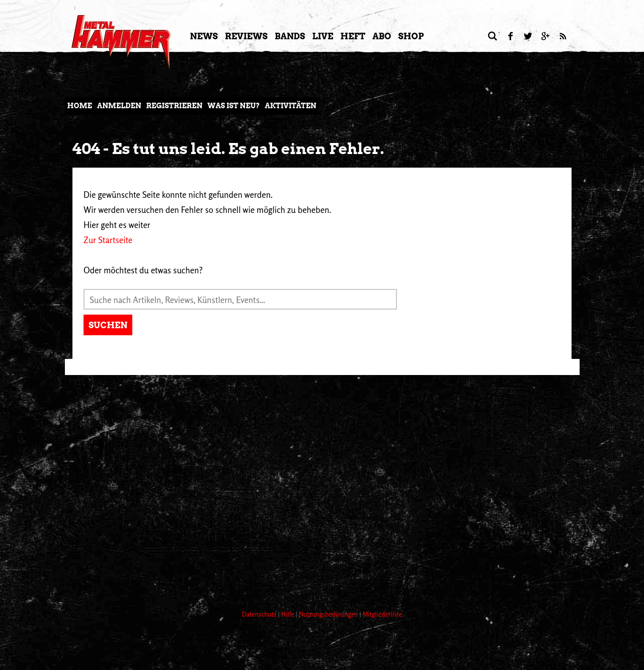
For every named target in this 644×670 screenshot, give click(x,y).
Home (80, 106)
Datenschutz (260, 614)
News (204, 36)
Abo (382, 36)
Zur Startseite (108, 240)
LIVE (323, 36)
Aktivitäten (290, 106)
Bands (290, 36)
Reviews (246, 36)
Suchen (108, 325)
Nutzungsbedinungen (329, 614)
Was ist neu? (233, 106)
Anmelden (119, 106)
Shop (411, 36)
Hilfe (289, 614)
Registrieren (175, 106)
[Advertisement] (248, 564)
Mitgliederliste (382, 614)
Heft (353, 36)
